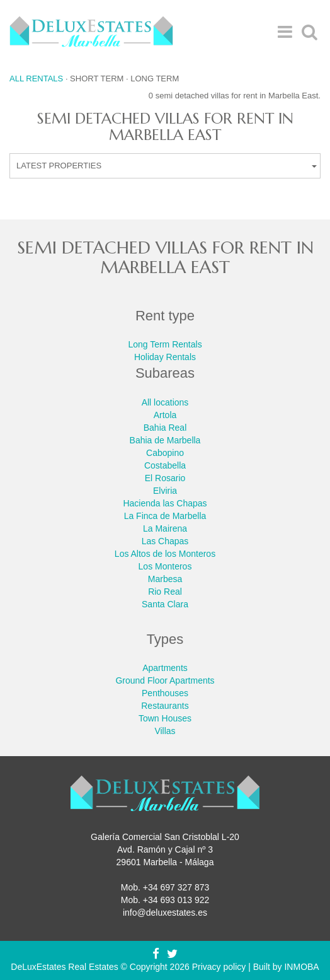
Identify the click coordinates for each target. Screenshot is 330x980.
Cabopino (165, 453)
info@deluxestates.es (165, 913)
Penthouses (165, 693)
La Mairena (165, 528)
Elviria (165, 491)
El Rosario (165, 478)
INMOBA (301, 967)
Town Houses (165, 718)
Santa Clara (165, 604)
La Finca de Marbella (165, 516)
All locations (165, 402)
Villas (165, 731)
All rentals (36, 79)
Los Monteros (165, 566)
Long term (155, 79)
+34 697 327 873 (176, 887)
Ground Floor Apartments (165, 680)
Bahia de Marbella (165, 440)
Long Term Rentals (165, 344)
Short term (97, 79)
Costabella (165, 465)
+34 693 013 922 (176, 900)
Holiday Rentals (165, 357)
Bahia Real (165, 428)
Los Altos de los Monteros (165, 554)
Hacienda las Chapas (165, 503)
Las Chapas (165, 541)
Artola (165, 415)
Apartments (165, 668)
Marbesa (165, 579)
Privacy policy (219, 967)
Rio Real (165, 592)
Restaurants (165, 706)
